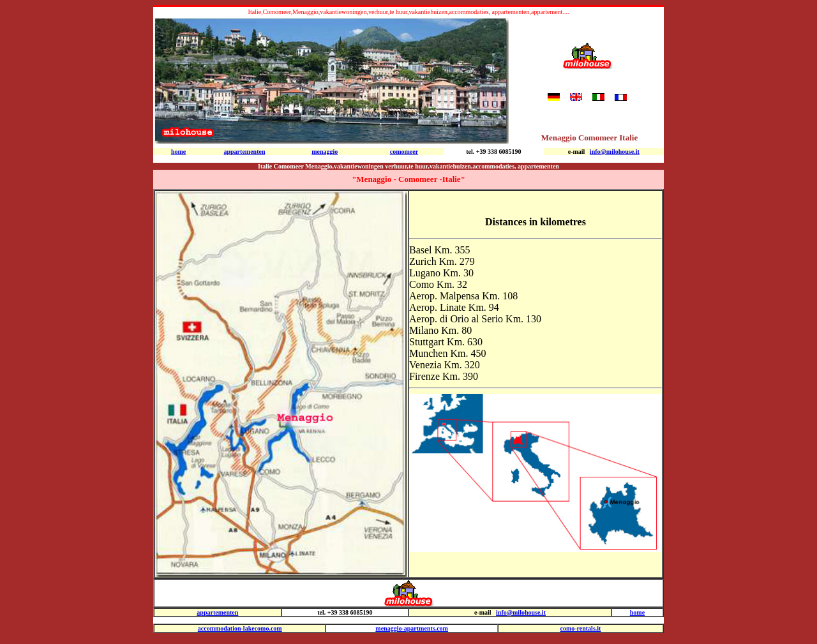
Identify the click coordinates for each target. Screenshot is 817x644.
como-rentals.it (580, 628)
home (637, 612)
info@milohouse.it (615, 152)
